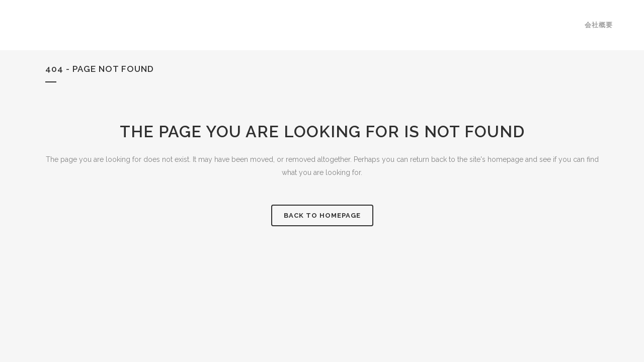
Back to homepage (322, 215)
